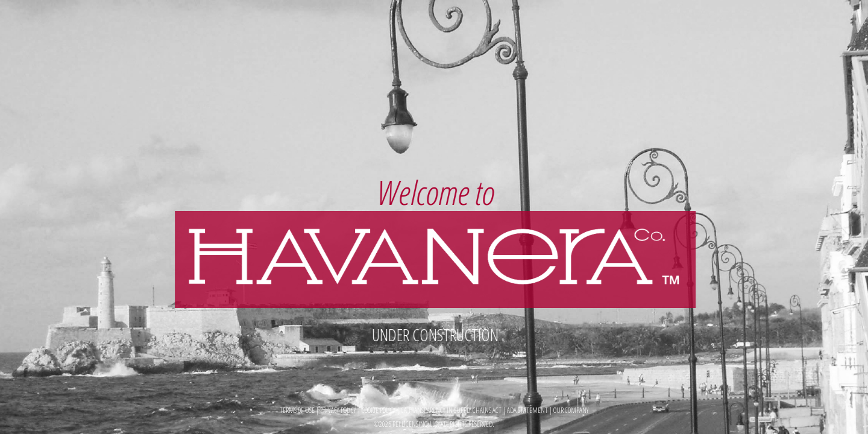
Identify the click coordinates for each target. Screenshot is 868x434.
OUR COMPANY (571, 410)
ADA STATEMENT (528, 410)
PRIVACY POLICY (338, 410)
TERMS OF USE (297, 410)
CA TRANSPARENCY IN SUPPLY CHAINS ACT (452, 410)
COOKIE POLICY (379, 410)
